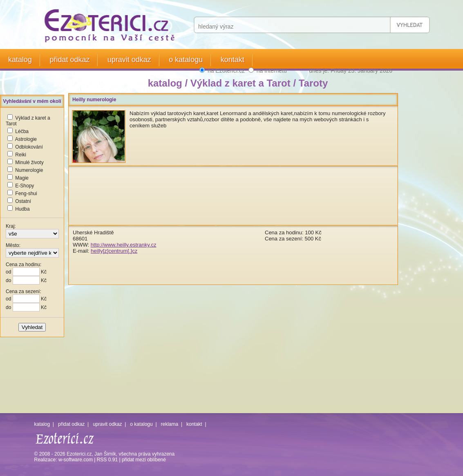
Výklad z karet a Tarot (240, 83)
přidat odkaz (69, 60)
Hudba (22, 209)
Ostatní (23, 201)
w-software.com (76, 460)
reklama (170, 424)
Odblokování (29, 147)
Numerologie (29, 170)
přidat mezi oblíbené (144, 460)
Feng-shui (26, 194)
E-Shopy (25, 186)
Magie (22, 178)
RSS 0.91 (107, 460)
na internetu (272, 71)
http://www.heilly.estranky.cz (124, 245)
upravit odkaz (129, 60)
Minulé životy (29, 162)
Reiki (21, 155)
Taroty (313, 83)
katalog (20, 60)
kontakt (233, 60)
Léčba (22, 131)
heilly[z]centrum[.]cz (114, 251)
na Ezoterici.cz (226, 71)
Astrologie (26, 139)
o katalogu (186, 60)
